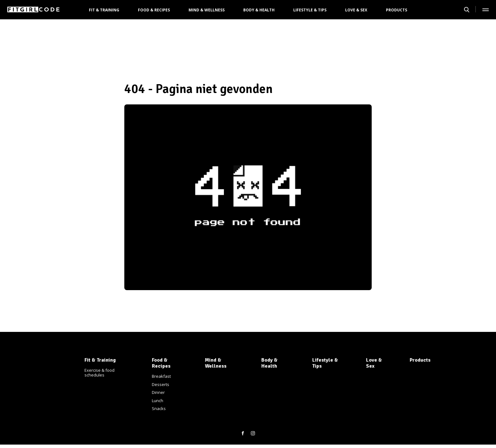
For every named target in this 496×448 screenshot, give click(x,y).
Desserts (161, 384)
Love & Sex (356, 10)
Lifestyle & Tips (310, 10)
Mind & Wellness (207, 10)
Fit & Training (104, 10)
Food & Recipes (154, 10)
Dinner (158, 392)
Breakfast (161, 376)
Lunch (158, 401)
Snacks (159, 408)
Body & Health (259, 10)
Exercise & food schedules (99, 373)
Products (397, 10)
